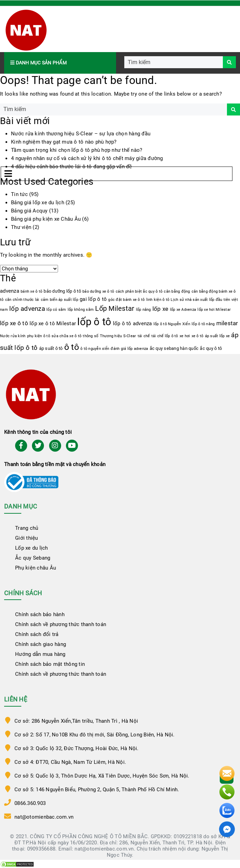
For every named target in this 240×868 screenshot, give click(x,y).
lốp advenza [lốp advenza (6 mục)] (27, 309)
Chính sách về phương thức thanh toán (61, 624)
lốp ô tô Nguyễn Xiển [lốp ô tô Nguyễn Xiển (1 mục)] (172, 324)
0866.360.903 (30, 803)
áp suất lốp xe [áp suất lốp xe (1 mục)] (218, 336)
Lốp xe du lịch (32, 548)
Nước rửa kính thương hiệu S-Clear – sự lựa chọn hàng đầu (81, 134)
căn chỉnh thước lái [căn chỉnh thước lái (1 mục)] (22, 300)
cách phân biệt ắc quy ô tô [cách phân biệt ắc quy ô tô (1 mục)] (139, 291)
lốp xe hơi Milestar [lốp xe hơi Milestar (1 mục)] (214, 310)
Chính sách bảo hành (40, 614)
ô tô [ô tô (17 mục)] (72, 347)
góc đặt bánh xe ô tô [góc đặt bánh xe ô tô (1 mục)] (126, 300)
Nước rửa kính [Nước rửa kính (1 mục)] (13, 336)
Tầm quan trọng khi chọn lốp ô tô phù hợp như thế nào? (77, 150)
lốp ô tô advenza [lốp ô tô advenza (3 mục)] (133, 323)
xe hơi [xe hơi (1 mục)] (185, 336)
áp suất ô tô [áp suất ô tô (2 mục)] (51, 348)
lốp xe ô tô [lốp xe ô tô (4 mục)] (14, 323)
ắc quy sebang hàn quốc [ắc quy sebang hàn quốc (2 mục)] (174, 348)
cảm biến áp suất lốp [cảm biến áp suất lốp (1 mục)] (60, 300)
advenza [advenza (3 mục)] (10, 291)
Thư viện (21, 227)
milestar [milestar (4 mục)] (227, 323)
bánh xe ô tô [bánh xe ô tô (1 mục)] (31, 291)
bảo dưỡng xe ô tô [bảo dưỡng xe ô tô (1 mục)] (98, 291)
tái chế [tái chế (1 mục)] (144, 336)
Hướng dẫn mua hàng (40, 654)
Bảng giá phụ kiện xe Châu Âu (46, 219)
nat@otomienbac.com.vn (44, 817)
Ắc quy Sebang (33, 558)
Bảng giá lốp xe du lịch (38, 203)
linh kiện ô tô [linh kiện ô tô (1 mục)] (158, 300)
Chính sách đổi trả (37, 634)
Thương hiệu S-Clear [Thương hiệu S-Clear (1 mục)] (118, 336)
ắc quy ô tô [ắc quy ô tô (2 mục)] (211, 348)
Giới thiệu (27, 538)
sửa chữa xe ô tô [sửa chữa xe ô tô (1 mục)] (66, 336)
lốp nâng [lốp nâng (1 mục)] (144, 310)
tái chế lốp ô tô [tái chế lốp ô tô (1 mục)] (165, 336)
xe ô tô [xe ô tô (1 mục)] (198, 336)
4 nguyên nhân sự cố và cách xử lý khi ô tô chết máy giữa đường (87, 158)
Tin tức (19, 194)
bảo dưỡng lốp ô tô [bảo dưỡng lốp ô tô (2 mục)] (62, 291)
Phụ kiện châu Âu (36, 568)
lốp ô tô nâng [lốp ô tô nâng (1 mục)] (203, 324)
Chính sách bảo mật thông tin (50, 664)
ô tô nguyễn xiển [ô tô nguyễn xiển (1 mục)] (95, 349)
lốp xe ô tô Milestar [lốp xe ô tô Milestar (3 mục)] (53, 323)
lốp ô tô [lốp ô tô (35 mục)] (94, 322)
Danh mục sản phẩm (38, 63)
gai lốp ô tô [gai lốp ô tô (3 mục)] (93, 299)
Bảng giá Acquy (29, 211)
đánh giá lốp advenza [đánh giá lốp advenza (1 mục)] (129, 349)
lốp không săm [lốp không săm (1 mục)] (81, 310)
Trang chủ (27, 528)
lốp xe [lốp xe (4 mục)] (161, 309)
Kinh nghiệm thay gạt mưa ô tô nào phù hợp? (64, 142)
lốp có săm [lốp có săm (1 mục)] (56, 310)
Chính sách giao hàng (41, 644)
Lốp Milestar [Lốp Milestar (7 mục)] (115, 309)
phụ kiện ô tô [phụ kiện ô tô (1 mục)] (39, 336)
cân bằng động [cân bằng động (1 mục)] (177, 291)
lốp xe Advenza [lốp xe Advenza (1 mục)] (183, 310)
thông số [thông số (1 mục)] (90, 336)
